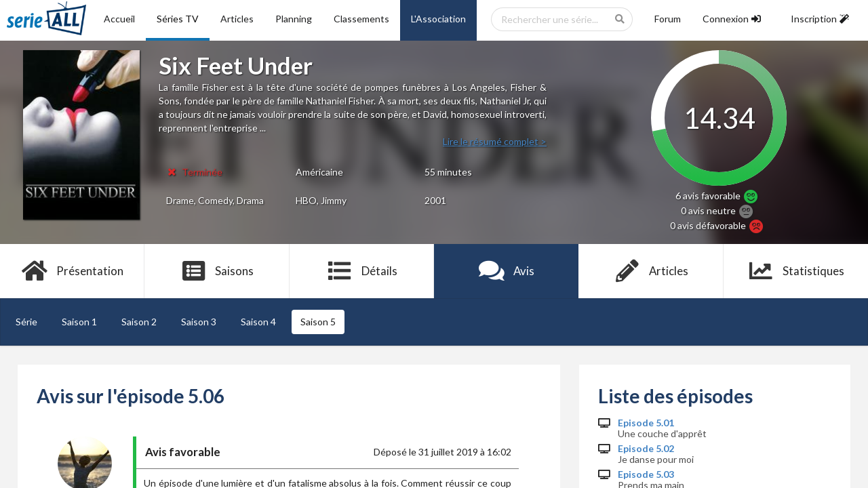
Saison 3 (199, 322)
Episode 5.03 (646, 474)
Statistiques (796, 271)
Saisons (217, 271)
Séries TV (178, 19)
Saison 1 (79, 322)
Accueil (119, 19)
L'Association (438, 19)
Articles (237, 19)
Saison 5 (318, 322)
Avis (506, 271)
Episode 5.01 (646, 423)
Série (26, 322)
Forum (668, 19)
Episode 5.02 (646, 449)
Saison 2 (139, 322)
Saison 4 (258, 322)
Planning (294, 19)
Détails (362, 271)
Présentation (72, 271)
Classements (361, 19)
